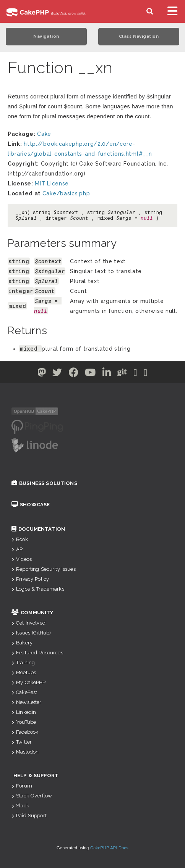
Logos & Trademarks (38, 589)
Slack (20, 806)
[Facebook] (74, 374)
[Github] (122, 374)
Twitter (22, 742)
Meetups (24, 672)
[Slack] (136, 374)
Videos (22, 559)
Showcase (31, 505)
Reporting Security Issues (44, 569)
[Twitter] (42, 374)
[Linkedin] (107, 374)
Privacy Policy (30, 579)
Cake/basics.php (66, 193)
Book (20, 539)
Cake (44, 134)
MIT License (52, 184)
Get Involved (28, 623)
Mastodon (25, 752)
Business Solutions (44, 483)
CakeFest (24, 692)
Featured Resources (37, 653)
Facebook (25, 732)
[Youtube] (90, 374)
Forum (22, 786)
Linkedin (24, 712)
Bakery (22, 643)
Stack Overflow (32, 796)
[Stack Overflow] (146, 374)
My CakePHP (29, 682)
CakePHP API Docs (109, 848)
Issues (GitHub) (31, 633)
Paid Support (29, 816)
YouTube (24, 722)
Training (23, 663)
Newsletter (27, 702)
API (18, 549)
